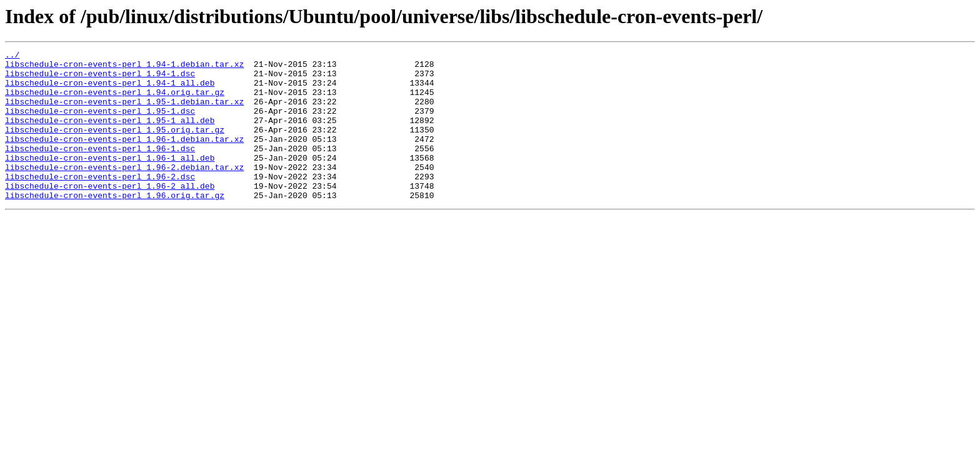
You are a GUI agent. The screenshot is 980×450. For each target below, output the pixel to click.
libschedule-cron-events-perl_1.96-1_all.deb (110, 180)
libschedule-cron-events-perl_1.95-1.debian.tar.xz (124, 112)
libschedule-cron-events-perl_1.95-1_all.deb (110, 135)
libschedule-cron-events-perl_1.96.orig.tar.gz (115, 225)
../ (12, 56)
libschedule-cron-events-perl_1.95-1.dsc (100, 124)
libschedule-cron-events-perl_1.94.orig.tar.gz (115, 101)
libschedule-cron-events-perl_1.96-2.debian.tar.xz (124, 191)
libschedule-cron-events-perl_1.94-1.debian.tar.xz (124, 67)
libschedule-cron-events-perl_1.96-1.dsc (100, 169)
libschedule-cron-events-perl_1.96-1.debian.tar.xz (124, 157)
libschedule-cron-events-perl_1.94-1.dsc (100, 79)
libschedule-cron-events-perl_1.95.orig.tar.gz (115, 146)
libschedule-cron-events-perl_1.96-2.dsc (100, 202)
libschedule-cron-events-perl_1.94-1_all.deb (110, 90)
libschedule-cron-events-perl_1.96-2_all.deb (110, 214)
